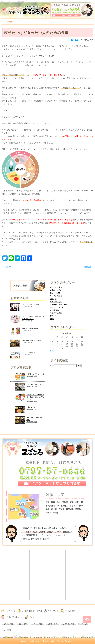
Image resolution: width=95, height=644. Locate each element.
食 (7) (52, 319)
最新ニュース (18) (57, 307)
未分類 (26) (54, 310)
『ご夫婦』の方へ (8, 624)
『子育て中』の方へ (68, 624)
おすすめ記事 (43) (57, 287)
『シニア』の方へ (37, 624)
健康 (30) (53, 299)
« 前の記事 (6, 267)
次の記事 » (89, 267)
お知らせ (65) (55, 293)
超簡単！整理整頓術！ (30, 329)
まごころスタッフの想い (31, 305)
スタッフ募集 (7, 630)
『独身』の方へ (23, 624)
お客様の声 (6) (56, 290)
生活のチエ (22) (56, 313)
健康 (77, 40)
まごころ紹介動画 (29, 353)
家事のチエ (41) (56, 302)
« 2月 (52, 351)
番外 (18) (53, 316)
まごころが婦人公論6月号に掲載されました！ (33, 318)
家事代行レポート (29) (59, 304)
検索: (52, 366)
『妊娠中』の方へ (52, 624)
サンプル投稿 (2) (56, 296)
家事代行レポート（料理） (32, 341)
